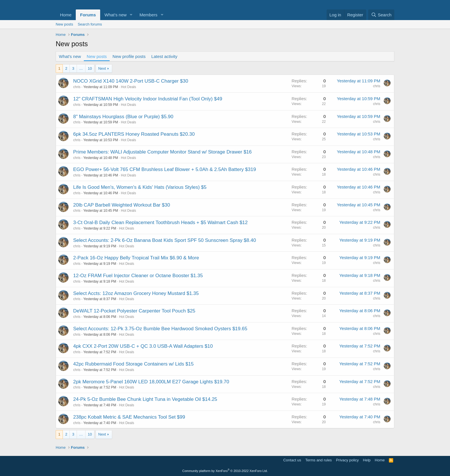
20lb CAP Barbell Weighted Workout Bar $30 (122, 205)
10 (90, 68)
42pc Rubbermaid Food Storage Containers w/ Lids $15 (133, 364)
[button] (131, 15)
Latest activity (164, 56)
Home (66, 15)
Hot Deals (128, 87)
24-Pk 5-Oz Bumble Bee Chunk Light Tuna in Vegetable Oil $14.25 (145, 399)
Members (149, 15)
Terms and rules (319, 460)
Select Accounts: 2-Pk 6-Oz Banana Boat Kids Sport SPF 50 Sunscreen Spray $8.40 (165, 240)
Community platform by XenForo (225, 471)
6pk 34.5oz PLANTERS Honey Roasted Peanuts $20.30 (134, 134)
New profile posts (129, 56)
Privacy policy (347, 460)
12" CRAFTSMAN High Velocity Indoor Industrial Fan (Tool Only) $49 (148, 99)
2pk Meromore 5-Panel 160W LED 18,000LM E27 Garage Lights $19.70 (151, 382)
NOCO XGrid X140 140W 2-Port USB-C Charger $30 (131, 81)
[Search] (381, 15)
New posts (64, 24)
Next (102, 68)
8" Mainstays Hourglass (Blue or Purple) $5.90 (123, 117)
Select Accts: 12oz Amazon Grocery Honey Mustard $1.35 (136, 293)
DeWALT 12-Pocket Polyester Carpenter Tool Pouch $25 (134, 311)
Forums (88, 15)
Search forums (90, 24)
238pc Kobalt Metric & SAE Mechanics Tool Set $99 (129, 417)
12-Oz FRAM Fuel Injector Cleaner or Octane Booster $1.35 (138, 276)
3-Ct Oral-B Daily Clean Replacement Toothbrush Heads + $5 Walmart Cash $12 (160, 223)
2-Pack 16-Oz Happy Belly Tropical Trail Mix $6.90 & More (136, 258)
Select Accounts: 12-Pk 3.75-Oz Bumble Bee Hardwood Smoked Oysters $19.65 (160, 329)
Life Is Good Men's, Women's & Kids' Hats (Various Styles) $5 (140, 187)
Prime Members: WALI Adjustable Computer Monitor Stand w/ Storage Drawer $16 (162, 152)
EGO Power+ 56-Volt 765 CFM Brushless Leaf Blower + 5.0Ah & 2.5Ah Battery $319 (165, 169)
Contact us (292, 460)
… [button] (81, 68)
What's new (116, 15)
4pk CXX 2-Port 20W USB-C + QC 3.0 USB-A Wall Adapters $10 (143, 346)
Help (367, 460)
